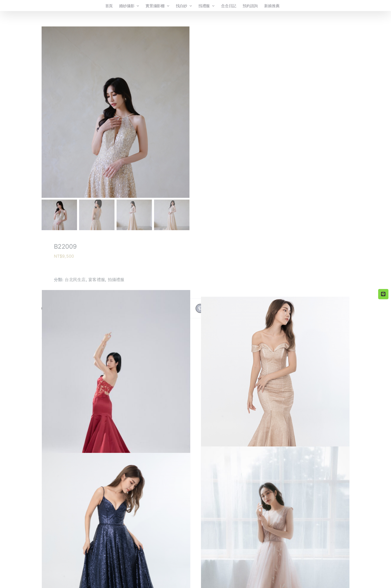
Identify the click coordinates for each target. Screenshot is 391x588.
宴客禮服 (97, 279)
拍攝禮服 (116, 279)
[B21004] (116, 401)
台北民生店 (75, 279)
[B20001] (275, 396)
